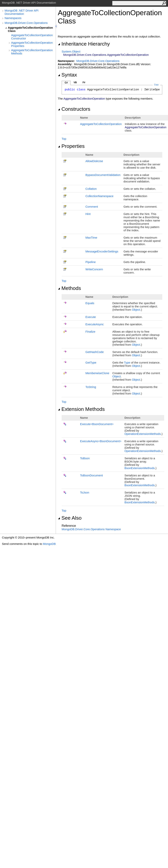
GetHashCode (95, 352)
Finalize (90, 332)
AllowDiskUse (94, 161)
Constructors (74, 109)
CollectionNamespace (99, 196)
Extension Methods (81, 409)
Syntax (67, 75)
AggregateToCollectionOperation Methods (32, 52)
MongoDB (49, 544)
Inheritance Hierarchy (84, 44)
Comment (92, 207)
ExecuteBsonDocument (97, 424)
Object (136, 310)
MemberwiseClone (97, 373)
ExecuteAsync (95, 324)
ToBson (85, 458)
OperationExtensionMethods (143, 434)
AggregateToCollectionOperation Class (30, 29)
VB (75, 82)
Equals (90, 303)
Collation (91, 189)
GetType (91, 362)
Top (64, 139)
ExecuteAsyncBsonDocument (101, 441)
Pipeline (91, 262)
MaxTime (91, 238)
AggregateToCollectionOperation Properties (32, 44)
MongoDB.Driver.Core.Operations (26, 23)
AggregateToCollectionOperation (101, 124)
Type (127, 362)
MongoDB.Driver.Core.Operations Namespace (91, 529)
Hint (88, 214)
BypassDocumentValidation (103, 175)
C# (66, 83)
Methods (69, 288)
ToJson (85, 492)
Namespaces (13, 18)
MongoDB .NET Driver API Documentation (22, 12)
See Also (70, 518)
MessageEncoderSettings (102, 251)
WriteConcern (94, 269)
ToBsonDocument (91, 475)
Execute (91, 317)
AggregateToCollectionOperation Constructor (32, 37)
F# (84, 82)
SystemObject (71, 51)
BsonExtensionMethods (140, 468)
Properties (71, 146)
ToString (91, 387)
